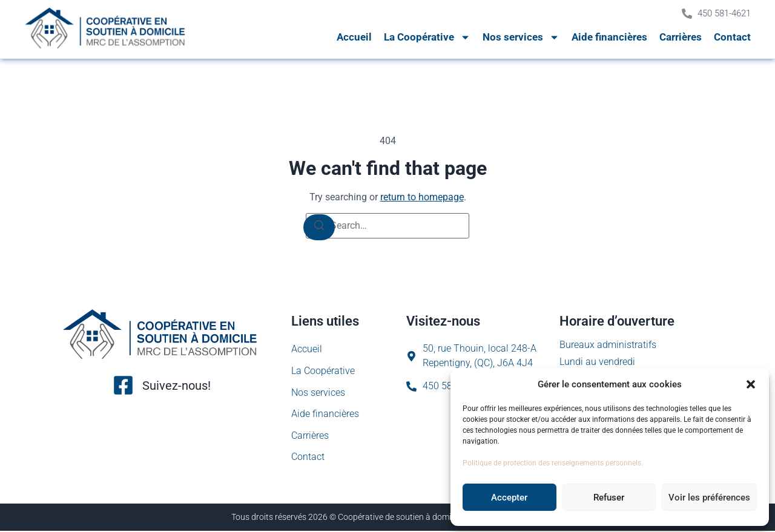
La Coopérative (427, 37)
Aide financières (609, 37)
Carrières (681, 37)
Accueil (354, 37)
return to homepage (422, 197)
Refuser (609, 498)
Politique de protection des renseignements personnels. (553, 463)
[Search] (319, 227)
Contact (732, 37)
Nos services (521, 37)
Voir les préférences (709, 498)
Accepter (509, 498)
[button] (751, 384)
